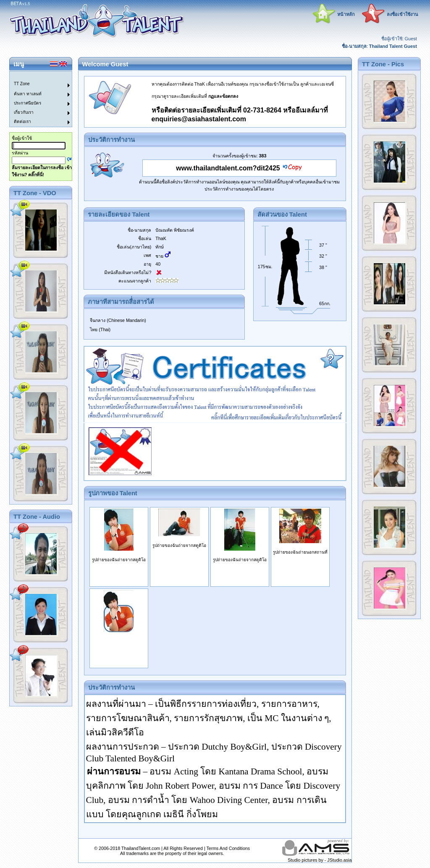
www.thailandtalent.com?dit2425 (228, 168)
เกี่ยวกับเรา (24, 112)
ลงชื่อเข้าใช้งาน (402, 14)
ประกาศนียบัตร (28, 103)
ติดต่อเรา (22, 122)
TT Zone (22, 84)
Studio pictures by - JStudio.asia (320, 860)
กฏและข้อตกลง (223, 96)
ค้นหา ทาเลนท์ (28, 94)
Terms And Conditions (228, 848)
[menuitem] (36, 76)
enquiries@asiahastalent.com (199, 119)
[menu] (36, 99)
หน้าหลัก (346, 14)
